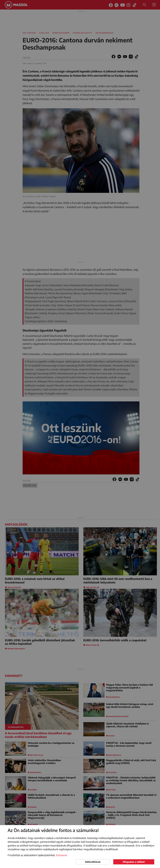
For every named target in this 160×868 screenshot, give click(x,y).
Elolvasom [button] (62, 855)
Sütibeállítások (93, 862)
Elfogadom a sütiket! (134, 862)
